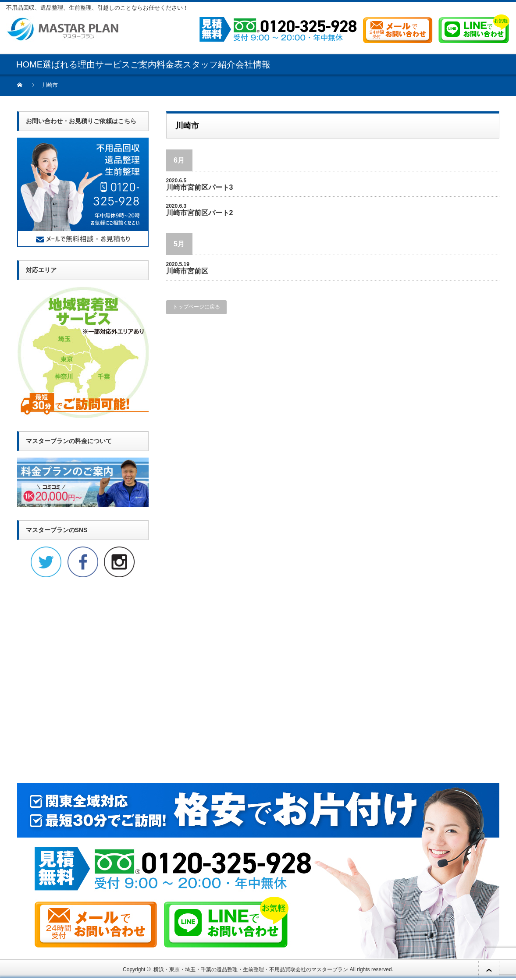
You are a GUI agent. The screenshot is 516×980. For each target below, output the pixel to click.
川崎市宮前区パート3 (200, 187)
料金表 (170, 64)
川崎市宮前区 (187, 271)
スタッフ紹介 (209, 64)
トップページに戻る (196, 307)
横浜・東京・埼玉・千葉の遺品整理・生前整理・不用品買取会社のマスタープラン (251, 969)
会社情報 (253, 64)
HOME (29, 64)
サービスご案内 (126, 64)
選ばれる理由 (69, 64)
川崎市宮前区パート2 (200, 213)
